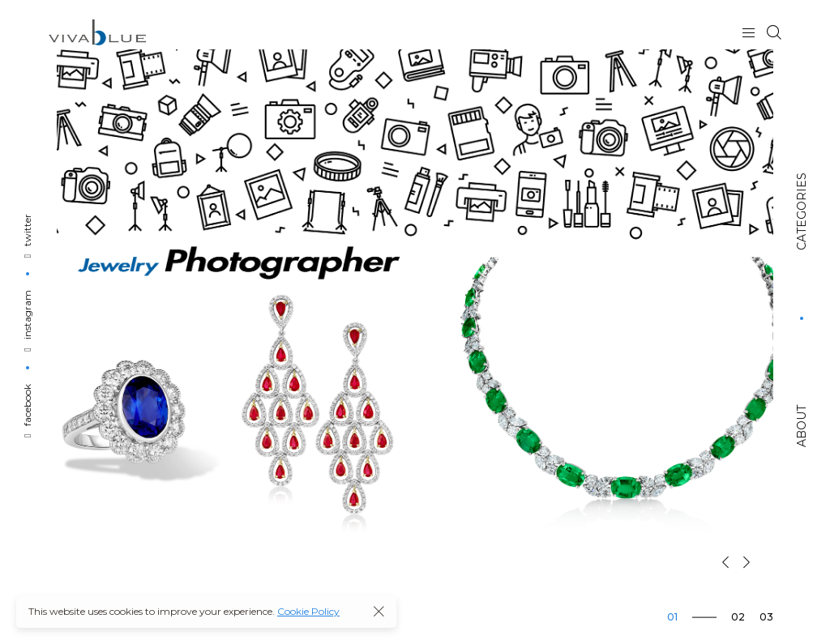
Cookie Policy (308, 611)
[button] (725, 562)
